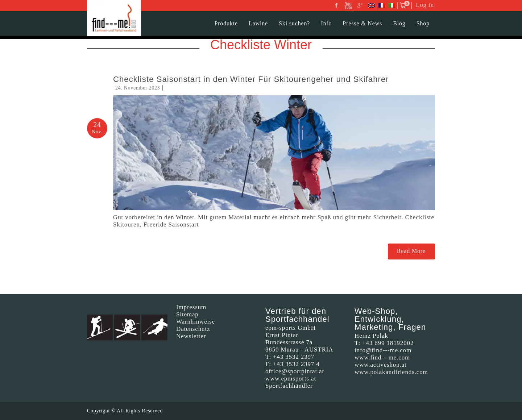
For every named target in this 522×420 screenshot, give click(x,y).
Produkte (226, 23)
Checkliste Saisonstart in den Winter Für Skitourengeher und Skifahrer (251, 79)
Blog (399, 23)
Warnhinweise (196, 322)
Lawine (258, 23)
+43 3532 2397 (294, 357)
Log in (425, 5)
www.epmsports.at (291, 379)
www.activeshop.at (381, 365)
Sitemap (187, 314)
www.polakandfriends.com (391, 372)
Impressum (191, 307)
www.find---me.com (382, 357)
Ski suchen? (294, 23)
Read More (411, 251)
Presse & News (362, 23)
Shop (423, 23)
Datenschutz (193, 329)
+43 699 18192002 (388, 343)
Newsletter (191, 336)
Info (326, 23)
